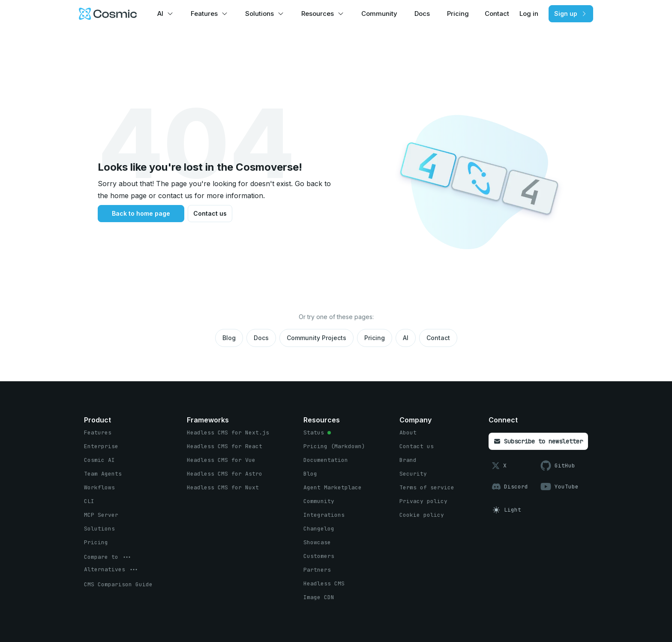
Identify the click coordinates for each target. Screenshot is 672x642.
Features (204, 14)
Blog (229, 338)
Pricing (458, 14)
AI (160, 14)
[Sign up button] (571, 14)
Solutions (259, 14)
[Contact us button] (210, 214)
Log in (529, 14)
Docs (422, 14)
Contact (497, 14)
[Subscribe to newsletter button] (538, 441)
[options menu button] (108, 557)
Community (379, 14)
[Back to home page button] (141, 214)
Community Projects (316, 338)
